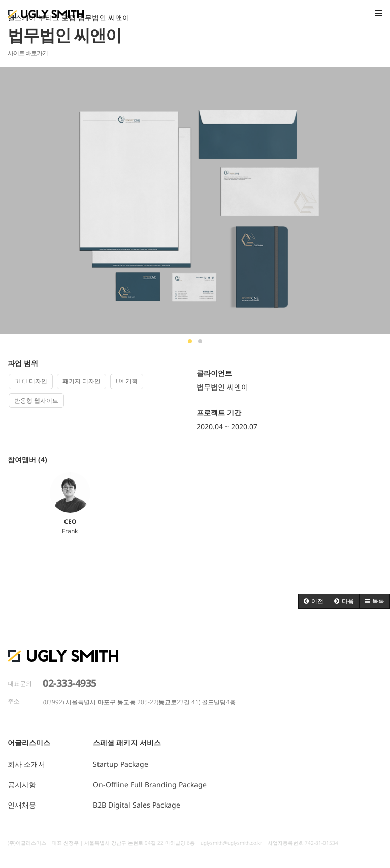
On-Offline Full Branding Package (150, 784)
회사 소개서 (26, 764)
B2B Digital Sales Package (137, 805)
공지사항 (22, 784)
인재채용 (22, 805)
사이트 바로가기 (28, 53)
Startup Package (121, 764)
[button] (314, 601)
